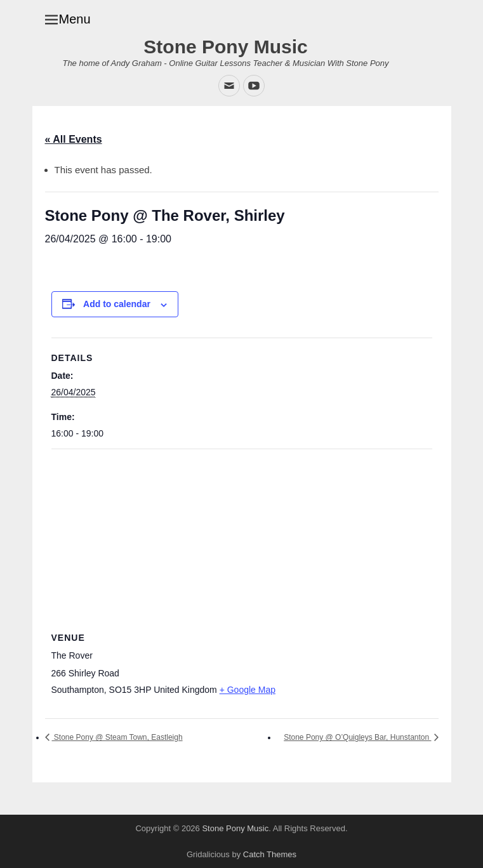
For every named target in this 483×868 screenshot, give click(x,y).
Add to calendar (117, 304)
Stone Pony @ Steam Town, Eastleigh (117, 737)
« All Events (74, 139)
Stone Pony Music (225, 47)
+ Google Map (248, 690)
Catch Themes (270, 854)
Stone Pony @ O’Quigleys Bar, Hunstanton (357, 737)
